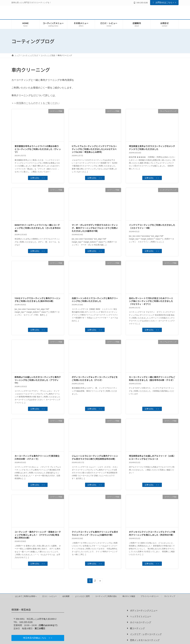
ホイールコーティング (141, 622)
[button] (38, 638)
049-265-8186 (26, 622)
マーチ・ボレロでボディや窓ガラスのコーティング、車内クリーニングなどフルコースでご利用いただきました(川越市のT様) (95, 228)
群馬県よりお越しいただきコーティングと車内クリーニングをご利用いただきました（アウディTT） (38, 380)
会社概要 (66, 596)
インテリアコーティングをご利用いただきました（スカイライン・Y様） (152, 226)
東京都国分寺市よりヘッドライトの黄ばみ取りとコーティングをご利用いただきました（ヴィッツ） (38, 149)
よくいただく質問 (82, 596)
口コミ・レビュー (50, 596)
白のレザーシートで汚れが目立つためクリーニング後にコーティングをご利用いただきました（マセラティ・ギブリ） (151, 301)
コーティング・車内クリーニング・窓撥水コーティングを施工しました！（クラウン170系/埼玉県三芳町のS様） (38, 535)
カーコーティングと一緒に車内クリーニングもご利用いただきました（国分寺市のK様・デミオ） (152, 378)
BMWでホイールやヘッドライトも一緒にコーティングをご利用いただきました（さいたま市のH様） (37, 228)
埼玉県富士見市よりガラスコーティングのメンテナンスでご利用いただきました (152, 148)
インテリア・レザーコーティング (146, 634)
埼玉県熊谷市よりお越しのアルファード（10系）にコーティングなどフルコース (152, 457)
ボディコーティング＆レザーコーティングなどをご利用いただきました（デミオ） (95, 378)
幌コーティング (137, 628)
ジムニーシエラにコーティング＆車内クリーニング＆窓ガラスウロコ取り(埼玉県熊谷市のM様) (95, 457)
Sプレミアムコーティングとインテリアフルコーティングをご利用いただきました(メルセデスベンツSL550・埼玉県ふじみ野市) (94, 149)
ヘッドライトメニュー (141, 616)
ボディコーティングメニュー (144, 610)
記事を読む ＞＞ (38, 178)
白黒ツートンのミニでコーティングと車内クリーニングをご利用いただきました (95, 300)
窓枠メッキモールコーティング (145, 640)
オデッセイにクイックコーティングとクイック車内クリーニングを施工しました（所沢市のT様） (152, 533)
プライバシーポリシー (150, 596)
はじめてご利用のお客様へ (26, 596)
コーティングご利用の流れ (106, 596)
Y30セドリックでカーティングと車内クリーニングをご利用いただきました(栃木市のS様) (37, 300)
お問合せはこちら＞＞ (164, 2)
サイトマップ (170, 596)
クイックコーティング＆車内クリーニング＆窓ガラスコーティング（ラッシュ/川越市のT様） (95, 533)
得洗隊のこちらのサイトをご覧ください (38, 103)
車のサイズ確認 (129, 596)
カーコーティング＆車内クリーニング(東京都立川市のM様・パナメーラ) (37, 457)
